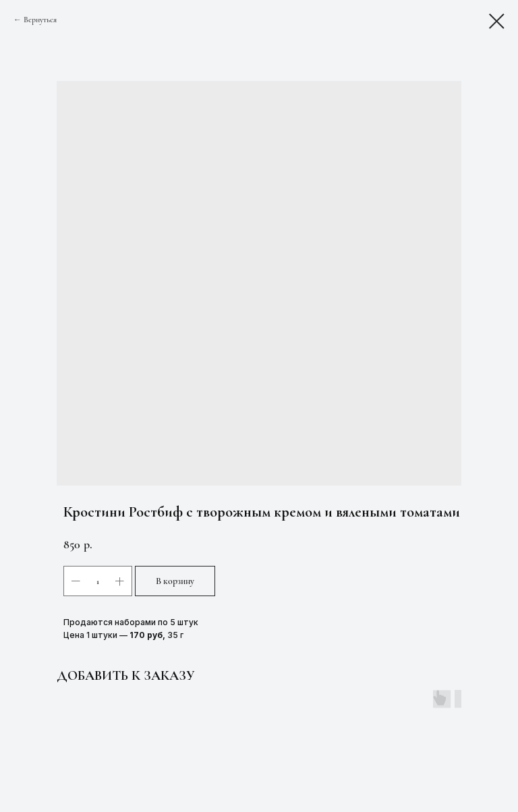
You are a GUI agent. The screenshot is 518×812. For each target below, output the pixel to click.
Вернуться (40, 20)
